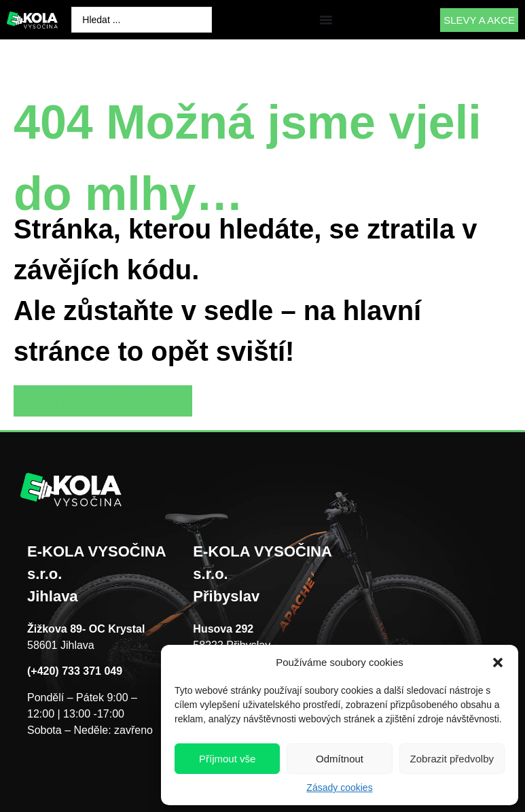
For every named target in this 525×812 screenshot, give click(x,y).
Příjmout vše (227, 759)
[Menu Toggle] (326, 20)
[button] (498, 663)
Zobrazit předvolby (452, 759)
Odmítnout (340, 759)
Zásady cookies (339, 788)
